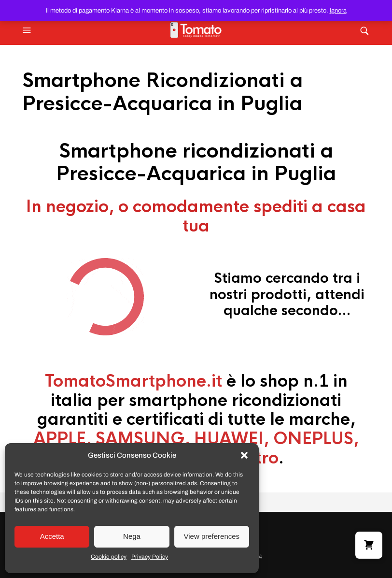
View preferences (212, 536)
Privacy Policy (150, 557)
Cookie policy (109, 557)
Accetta (52, 536)
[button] (244, 455)
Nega (132, 536)
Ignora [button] (338, 11)
